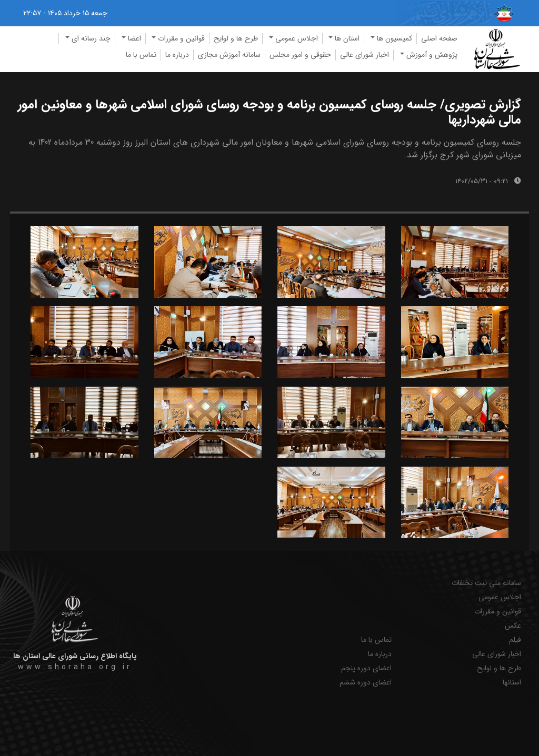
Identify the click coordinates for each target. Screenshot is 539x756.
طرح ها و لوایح (236, 38)
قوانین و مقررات (498, 612)
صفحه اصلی (439, 38)
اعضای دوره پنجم (366, 668)
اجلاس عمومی (500, 597)
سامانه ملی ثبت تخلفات (486, 583)
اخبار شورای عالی (365, 55)
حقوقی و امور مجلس (300, 55)
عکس (513, 626)
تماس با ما (141, 55)
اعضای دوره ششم (366, 683)
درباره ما (177, 55)
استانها (512, 683)
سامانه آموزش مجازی (229, 55)
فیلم (515, 640)
